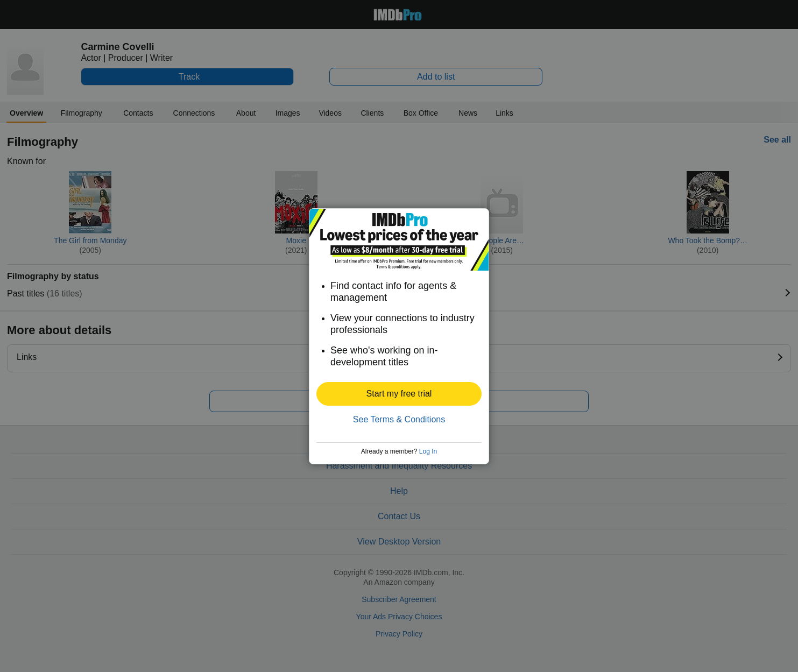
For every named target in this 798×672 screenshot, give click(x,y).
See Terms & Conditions (399, 419)
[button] (399, 394)
